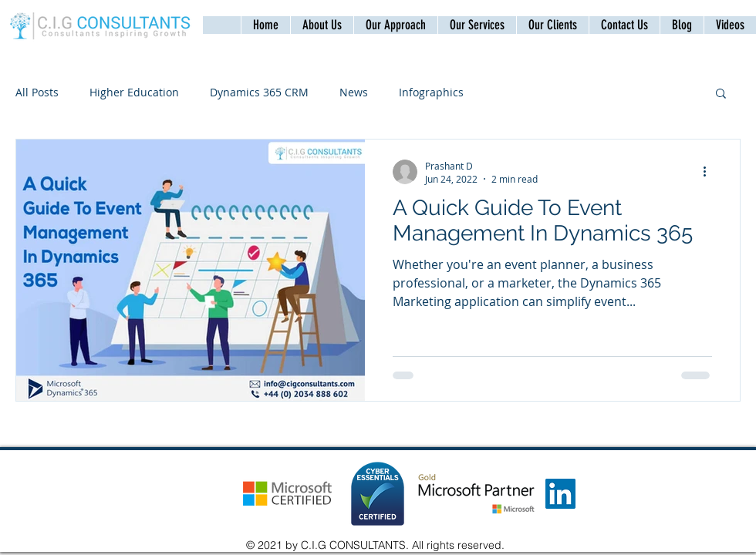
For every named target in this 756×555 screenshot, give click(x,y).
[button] (624, 25)
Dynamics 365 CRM (259, 92)
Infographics (431, 92)
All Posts (37, 92)
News (354, 92)
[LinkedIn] (560, 494)
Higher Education (134, 92)
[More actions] (710, 172)
